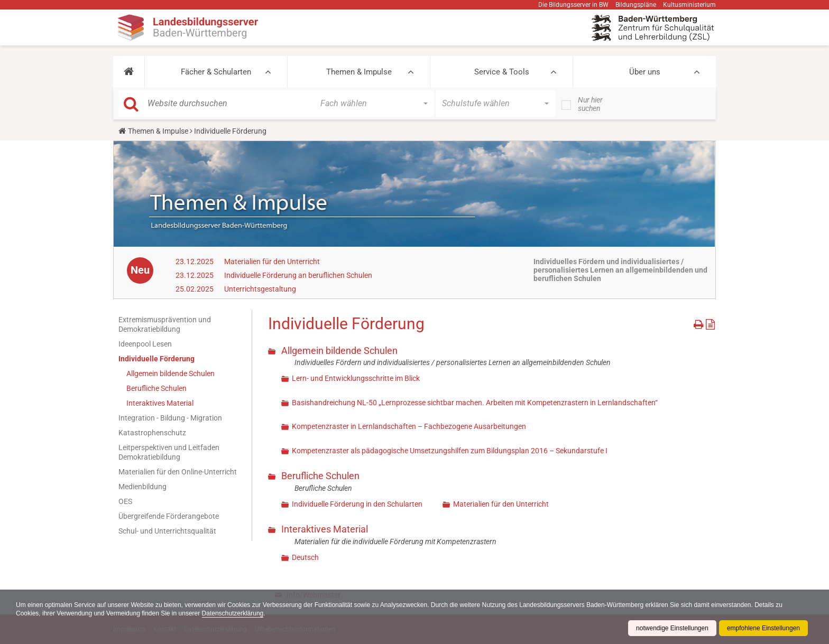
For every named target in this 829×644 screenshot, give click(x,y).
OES (125, 501)
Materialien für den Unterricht (272, 262)
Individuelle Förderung (156, 359)
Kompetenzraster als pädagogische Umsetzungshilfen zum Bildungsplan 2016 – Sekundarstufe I (450, 451)
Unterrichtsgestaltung (260, 289)
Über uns (645, 72)
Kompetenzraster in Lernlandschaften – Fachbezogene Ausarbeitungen (409, 426)
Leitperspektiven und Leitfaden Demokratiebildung (169, 452)
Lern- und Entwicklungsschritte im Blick (356, 378)
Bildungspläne (636, 5)
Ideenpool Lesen (145, 344)
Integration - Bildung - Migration (170, 418)
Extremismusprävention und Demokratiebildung (165, 324)
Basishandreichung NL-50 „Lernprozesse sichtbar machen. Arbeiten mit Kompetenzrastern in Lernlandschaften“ (475, 403)
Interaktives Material (160, 403)
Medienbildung (142, 487)
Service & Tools (502, 72)
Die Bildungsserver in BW (573, 5)
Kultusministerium (689, 5)
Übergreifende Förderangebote (169, 516)
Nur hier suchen (590, 104)
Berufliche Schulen (156, 388)
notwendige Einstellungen (672, 628)
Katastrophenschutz (152, 433)
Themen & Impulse (359, 72)
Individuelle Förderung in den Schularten (357, 504)
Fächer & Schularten (216, 72)
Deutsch (305, 557)
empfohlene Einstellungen (763, 628)
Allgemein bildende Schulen (171, 374)
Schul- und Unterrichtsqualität (167, 531)
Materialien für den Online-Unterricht (178, 472)
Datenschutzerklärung (233, 613)
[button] (129, 72)
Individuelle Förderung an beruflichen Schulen (298, 275)
